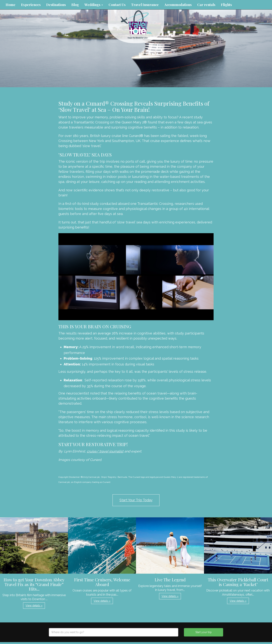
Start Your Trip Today (136, 500)
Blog (75, 5)
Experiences (31, 5)
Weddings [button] (94, 5)
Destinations (56, 5)
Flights (226, 5)
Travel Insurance (145, 5)
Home (11, 5)
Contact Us (117, 5)
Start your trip (204, 632)
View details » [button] (34, 606)
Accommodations (178, 5)
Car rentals (206, 5)
